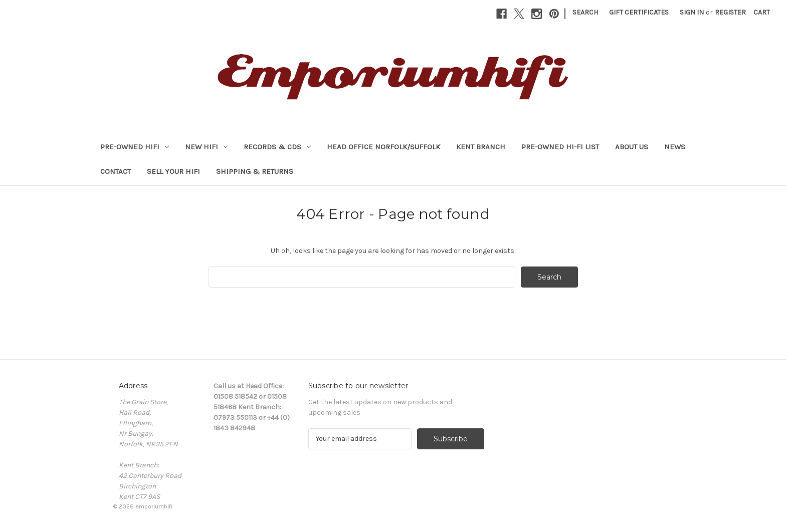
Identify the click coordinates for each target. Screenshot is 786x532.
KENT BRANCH (481, 147)
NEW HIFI (206, 147)
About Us (632, 147)
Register (730, 12)
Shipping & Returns (255, 171)
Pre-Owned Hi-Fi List (560, 147)
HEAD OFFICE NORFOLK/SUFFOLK (383, 147)
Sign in (692, 12)
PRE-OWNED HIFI (135, 147)
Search (585, 12)
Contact (116, 171)
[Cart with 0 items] (762, 12)
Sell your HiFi (173, 171)
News (675, 147)
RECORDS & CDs (277, 147)
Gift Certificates (639, 12)
